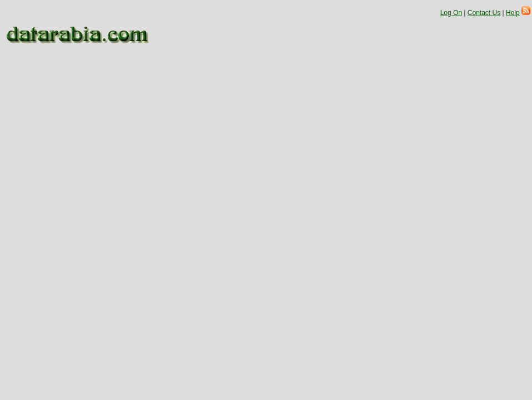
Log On (451, 13)
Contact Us (484, 13)
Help (513, 13)
